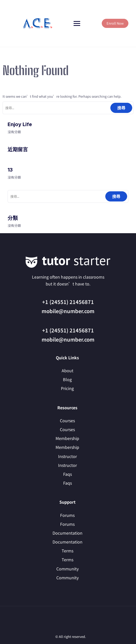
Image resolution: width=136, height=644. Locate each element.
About (67, 370)
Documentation (67, 533)
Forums (67, 515)
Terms (67, 551)
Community (67, 569)
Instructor (67, 456)
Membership (67, 438)
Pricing (67, 388)
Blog (67, 379)
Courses (67, 420)
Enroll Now (115, 23)
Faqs (67, 474)
